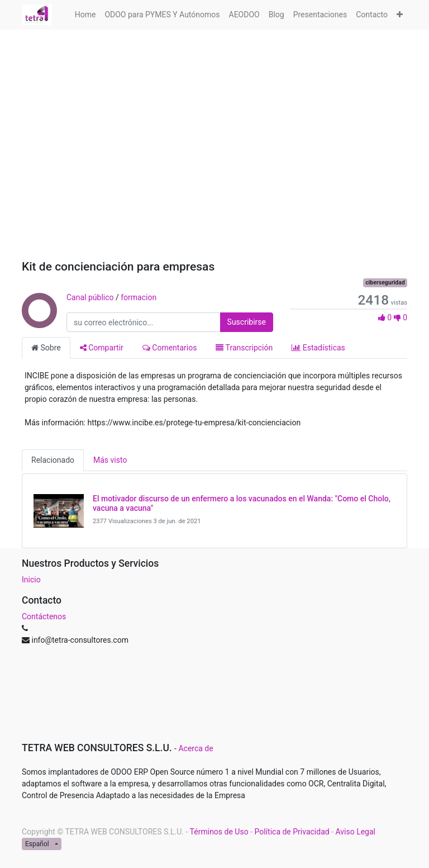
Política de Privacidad (292, 832)
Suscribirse (247, 322)
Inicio (31, 580)
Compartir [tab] (102, 348)
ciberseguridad (385, 283)
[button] (400, 15)
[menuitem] (85, 15)
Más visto (110, 460)
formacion (139, 297)
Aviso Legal (356, 832)
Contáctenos (44, 616)
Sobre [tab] (46, 348)
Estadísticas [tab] (318, 348)
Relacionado (53, 460)
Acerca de (196, 748)
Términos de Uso (219, 832)
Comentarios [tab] (170, 348)
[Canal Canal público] (39, 322)
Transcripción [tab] (244, 348)
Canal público (90, 297)
